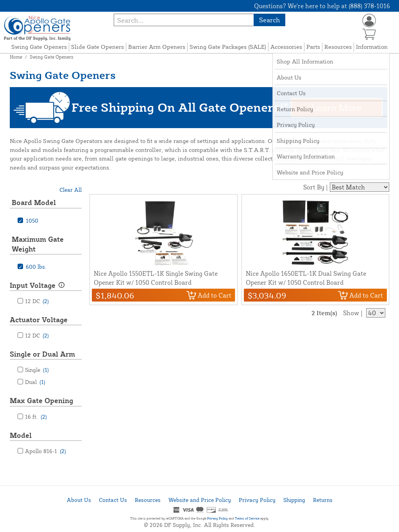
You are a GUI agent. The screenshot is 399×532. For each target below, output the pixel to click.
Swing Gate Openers (39, 47)
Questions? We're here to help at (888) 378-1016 (322, 6)
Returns (323, 500)
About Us (79, 500)
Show (351, 313)
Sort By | (316, 187)
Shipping (294, 500)
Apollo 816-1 (46, 451)
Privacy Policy (257, 500)
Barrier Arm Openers (157, 47)
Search (269, 20)
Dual (35, 382)
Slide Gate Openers (98, 47)
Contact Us (113, 500)
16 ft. (36, 417)
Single (37, 370)
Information (372, 47)
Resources (338, 47)
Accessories (286, 47)
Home (16, 57)
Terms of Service (247, 518)
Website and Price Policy (200, 500)
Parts (313, 47)
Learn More (336, 107)
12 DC (37, 301)
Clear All (71, 190)
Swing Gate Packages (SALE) (228, 47)
